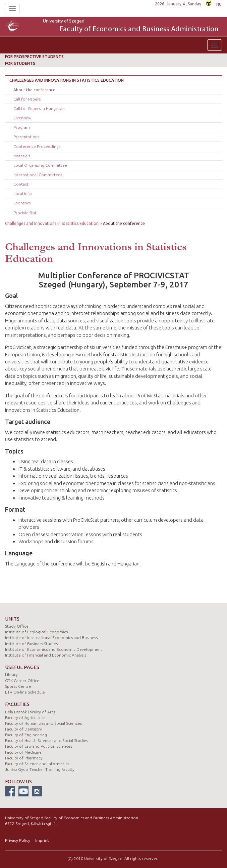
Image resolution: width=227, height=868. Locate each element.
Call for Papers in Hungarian (39, 108)
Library (11, 675)
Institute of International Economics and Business (51, 638)
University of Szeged (131, 26)
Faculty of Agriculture (25, 718)
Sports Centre (18, 686)
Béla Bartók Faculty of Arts (30, 712)
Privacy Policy (18, 840)
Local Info (23, 193)
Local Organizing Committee (40, 165)
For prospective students (34, 57)
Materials (22, 156)
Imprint (42, 840)
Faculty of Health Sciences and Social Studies (46, 740)
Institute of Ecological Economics (36, 632)
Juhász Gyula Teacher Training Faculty (40, 769)
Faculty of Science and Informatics (37, 764)
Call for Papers (27, 99)
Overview (22, 118)
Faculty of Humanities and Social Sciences (43, 723)
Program (22, 127)
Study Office (17, 626)
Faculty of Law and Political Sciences (39, 746)
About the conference (34, 90)
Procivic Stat (25, 213)
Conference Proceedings (37, 146)
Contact (21, 184)
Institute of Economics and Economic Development (54, 649)
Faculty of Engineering (26, 735)
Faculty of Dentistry (23, 729)
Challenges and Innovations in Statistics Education (67, 80)
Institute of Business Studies (31, 644)
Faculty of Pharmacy (24, 758)
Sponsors (22, 203)
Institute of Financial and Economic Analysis (46, 655)
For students (20, 63)
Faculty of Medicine (23, 752)
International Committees (38, 175)
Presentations (26, 137)
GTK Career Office (22, 681)
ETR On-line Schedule (25, 692)
